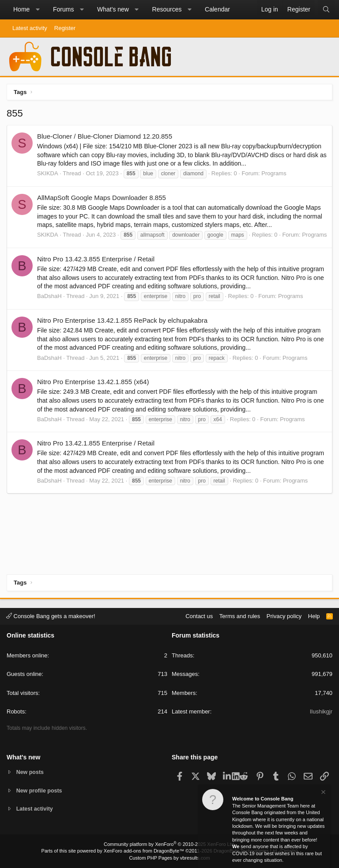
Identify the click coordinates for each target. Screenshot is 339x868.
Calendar (217, 9)
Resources (167, 9)
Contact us (199, 615)
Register (65, 28)
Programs (274, 173)
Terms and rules (240, 615)
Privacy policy (284, 615)
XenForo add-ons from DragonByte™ (144, 851)
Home (21, 9)
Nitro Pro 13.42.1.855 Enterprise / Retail (96, 443)
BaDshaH (49, 296)
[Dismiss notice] (323, 793)
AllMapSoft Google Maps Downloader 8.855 (102, 198)
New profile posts (40, 790)
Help (314, 615)
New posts (31, 772)
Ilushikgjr (321, 711)
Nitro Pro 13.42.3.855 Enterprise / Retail (96, 259)
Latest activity (30, 28)
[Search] (326, 10)
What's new (113, 9)
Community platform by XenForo (169, 844)
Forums (63, 9)
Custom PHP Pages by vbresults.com (169, 858)
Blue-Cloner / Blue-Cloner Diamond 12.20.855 (105, 136)
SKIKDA (48, 173)
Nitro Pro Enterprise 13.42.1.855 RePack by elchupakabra (122, 320)
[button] (38, 10)
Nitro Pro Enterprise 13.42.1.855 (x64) (93, 382)
